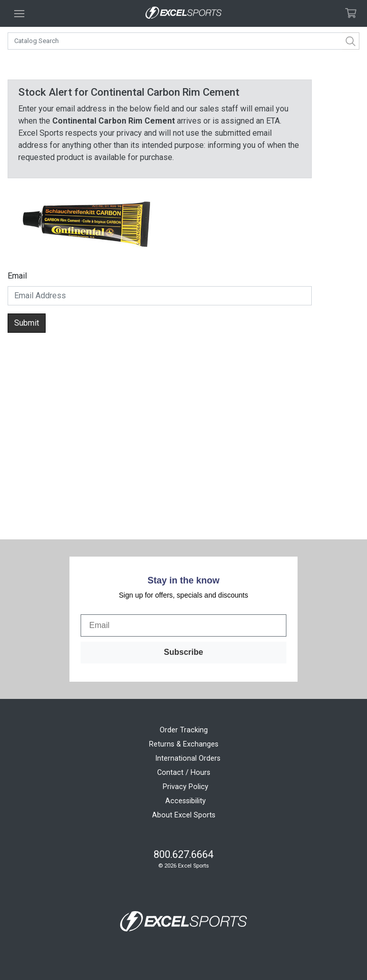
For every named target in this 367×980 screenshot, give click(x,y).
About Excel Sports (184, 815)
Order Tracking (184, 730)
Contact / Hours (184, 773)
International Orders (188, 758)
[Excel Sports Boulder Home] (183, 13)
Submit (27, 323)
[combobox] (183, 41)
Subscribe (183, 652)
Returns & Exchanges (184, 744)
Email (17, 276)
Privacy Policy (186, 787)
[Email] (183, 625)
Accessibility (186, 801)
